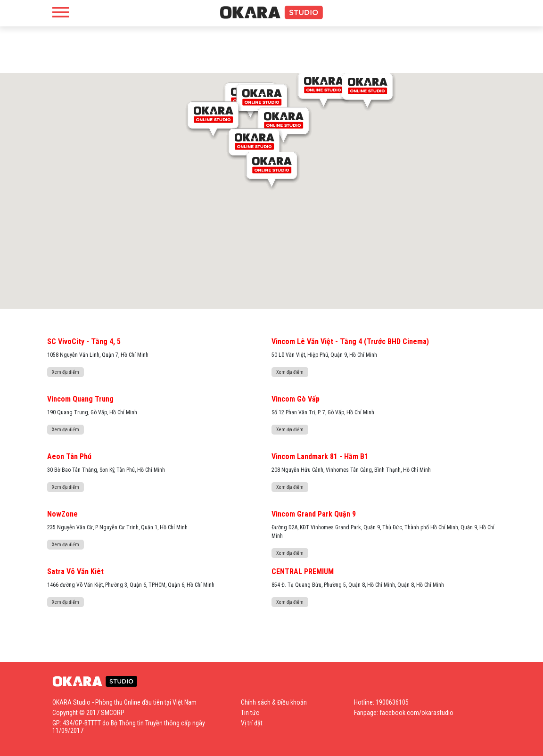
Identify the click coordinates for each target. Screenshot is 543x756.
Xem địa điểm (66, 372)
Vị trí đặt (252, 723)
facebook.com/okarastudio (416, 713)
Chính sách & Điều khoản (274, 702)
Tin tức (250, 713)
